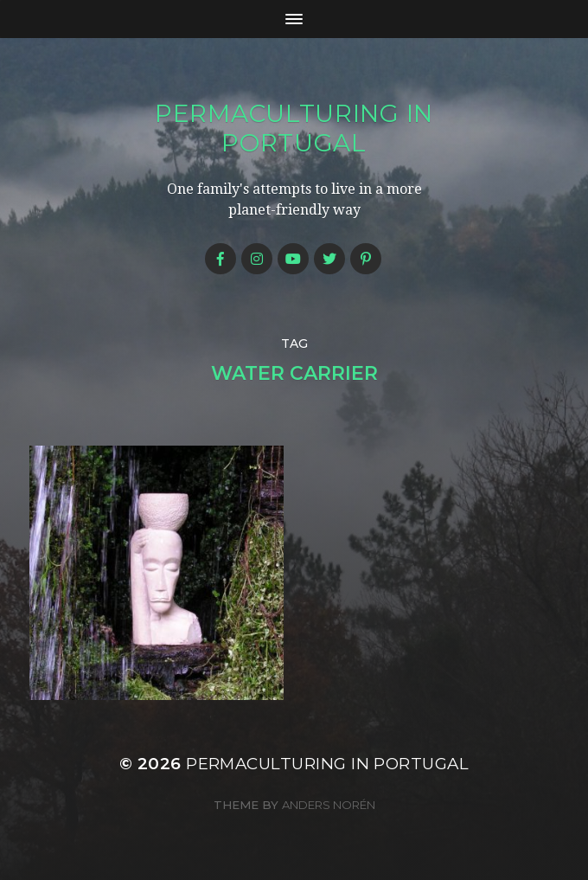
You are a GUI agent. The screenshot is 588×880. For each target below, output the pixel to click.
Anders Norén (329, 805)
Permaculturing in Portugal (294, 128)
